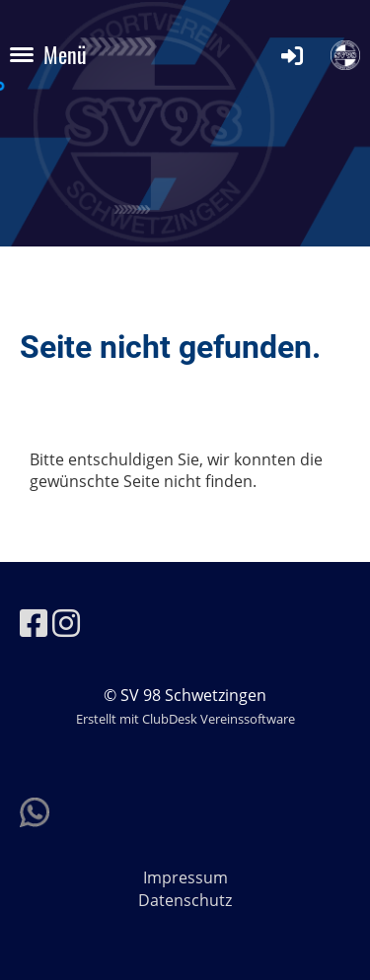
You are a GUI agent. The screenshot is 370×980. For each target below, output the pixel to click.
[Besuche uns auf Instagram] (66, 623)
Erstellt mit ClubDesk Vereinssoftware (185, 719)
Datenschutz (185, 900)
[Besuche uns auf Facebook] (34, 623)
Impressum (185, 877)
